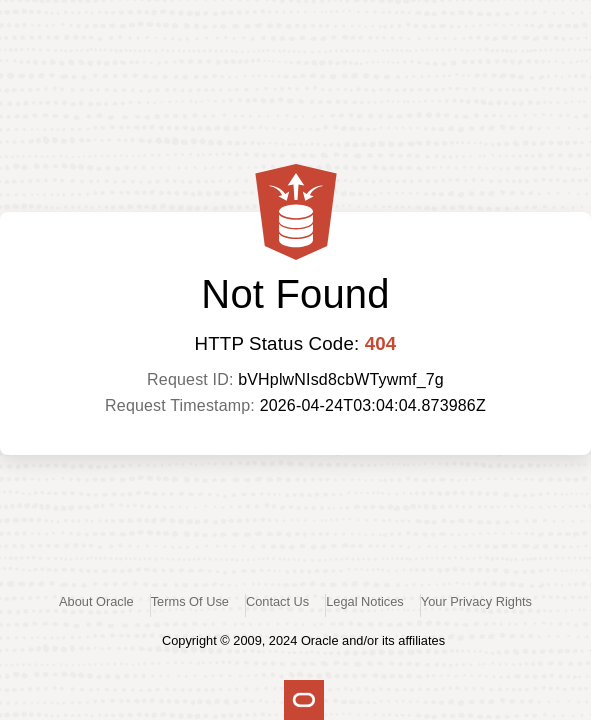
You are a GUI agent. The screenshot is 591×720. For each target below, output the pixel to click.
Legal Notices (365, 601)
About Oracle (96, 601)
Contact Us (277, 601)
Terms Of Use (190, 601)
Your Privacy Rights (476, 601)
